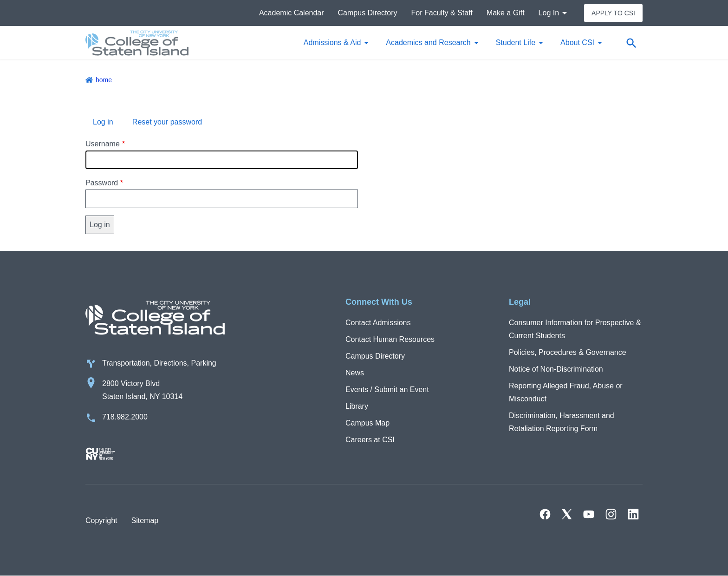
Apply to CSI (613, 13)
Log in (103, 122)
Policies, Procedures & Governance (568, 352)
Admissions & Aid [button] (332, 43)
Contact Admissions (378, 323)
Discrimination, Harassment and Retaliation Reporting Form (562, 422)
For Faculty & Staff (442, 13)
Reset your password (167, 122)
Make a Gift (506, 13)
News (355, 373)
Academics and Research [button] (428, 43)
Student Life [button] (516, 43)
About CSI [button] (577, 43)
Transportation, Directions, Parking (159, 363)
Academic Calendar (292, 13)
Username (103, 144)
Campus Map (367, 423)
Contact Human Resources (390, 339)
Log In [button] (549, 13)
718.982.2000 (125, 417)
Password (102, 183)
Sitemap (145, 520)
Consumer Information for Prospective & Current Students (575, 329)
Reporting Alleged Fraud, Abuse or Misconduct (566, 392)
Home (104, 80)
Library (357, 406)
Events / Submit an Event (387, 389)
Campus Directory (368, 13)
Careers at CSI (370, 440)
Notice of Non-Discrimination (556, 369)
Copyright (101, 520)
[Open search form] (631, 43)
